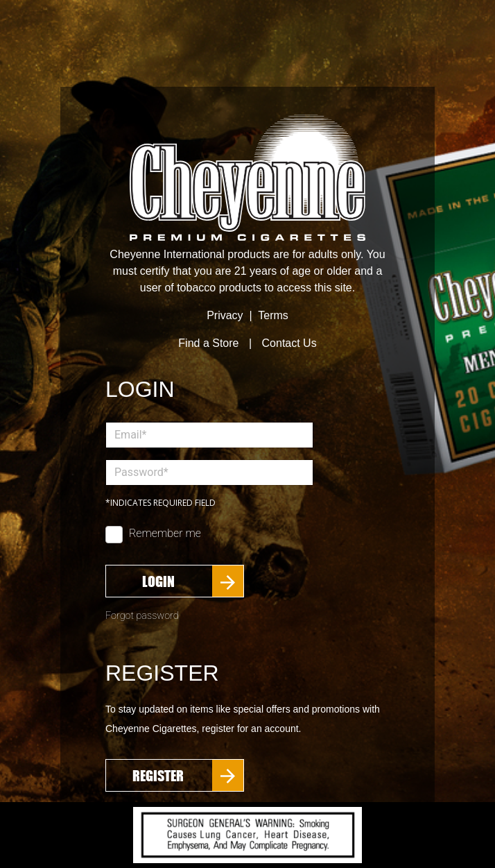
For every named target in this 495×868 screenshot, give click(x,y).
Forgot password (142, 616)
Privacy (225, 315)
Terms (273, 315)
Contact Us (289, 343)
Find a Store (208, 343)
